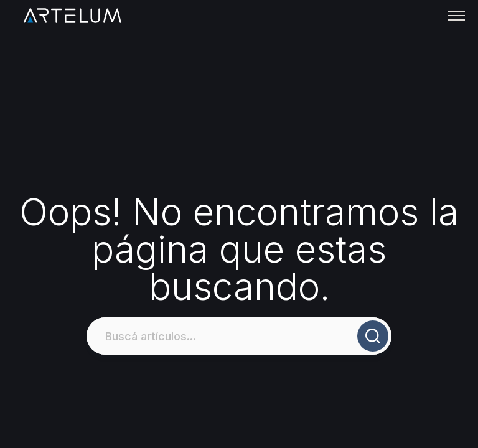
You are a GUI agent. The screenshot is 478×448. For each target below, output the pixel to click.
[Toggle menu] (456, 16)
